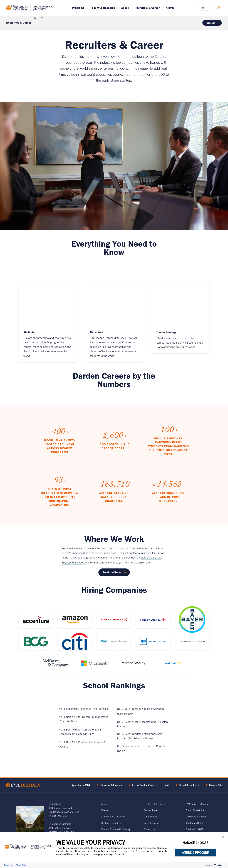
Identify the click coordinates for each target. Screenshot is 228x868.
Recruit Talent (45, 23)
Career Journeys (157, 23)
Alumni (170, 8)
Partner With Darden (105, 23)
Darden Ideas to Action (113, 816)
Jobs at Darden (151, 823)
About (125, 8)
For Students (135, 23)
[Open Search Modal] (218, 8)
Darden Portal (151, 810)
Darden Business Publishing (116, 829)
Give (203, 8)
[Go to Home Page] (23, 786)
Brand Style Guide (195, 810)
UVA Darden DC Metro (197, 804)
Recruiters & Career (147, 8)
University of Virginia (196, 816)
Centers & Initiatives (112, 823)
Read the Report (113, 572)
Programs (78, 8)
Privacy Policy (21, 865)
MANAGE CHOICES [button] (195, 843)
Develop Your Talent (75, 23)
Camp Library (150, 816)
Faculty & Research (103, 8)
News (104, 804)
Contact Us (149, 829)
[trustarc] (219, 865)
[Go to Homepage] (30, 8)
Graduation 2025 (195, 829)
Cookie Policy (9, 865)
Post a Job (211, 23)
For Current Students (154, 804)
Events (105, 810)
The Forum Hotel (194, 823)
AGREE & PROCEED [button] (195, 852)
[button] (223, 838)
